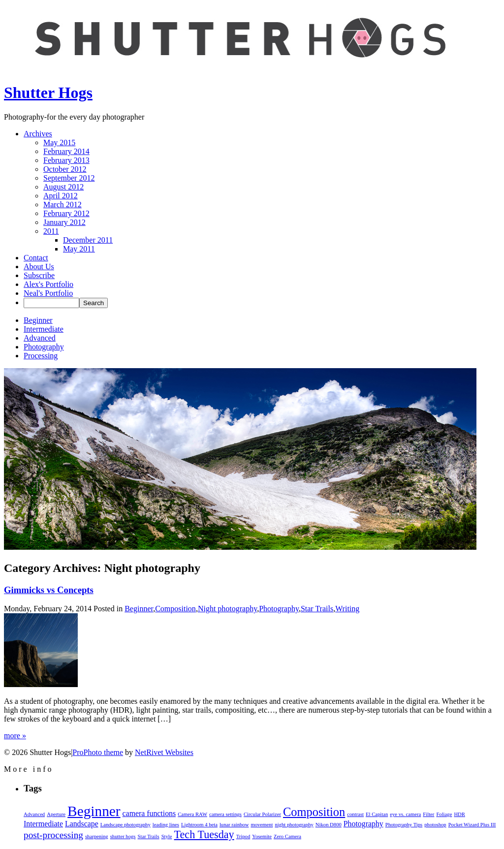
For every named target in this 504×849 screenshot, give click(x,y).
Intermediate (44, 329)
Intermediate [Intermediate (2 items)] (43, 824)
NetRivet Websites (164, 752)
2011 (51, 231)
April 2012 (61, 196)
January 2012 (64, 222)
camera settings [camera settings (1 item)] (225, 814)
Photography (44, 347)
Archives (38, 134)
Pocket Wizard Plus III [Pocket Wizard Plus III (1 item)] (472, 825)
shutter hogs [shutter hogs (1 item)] (123, 836)
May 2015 (59, 142)
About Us (39, 267)
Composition (175, 609)
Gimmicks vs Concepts (49, 590)
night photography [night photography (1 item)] (294, 825)
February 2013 (66, 160)
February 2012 (66, 213)
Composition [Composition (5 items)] (314, 812)
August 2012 (63, 187)
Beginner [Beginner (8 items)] (94, 811)
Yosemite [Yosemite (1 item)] (262, 836)
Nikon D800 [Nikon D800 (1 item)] (329, 825)
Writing (347, 609)
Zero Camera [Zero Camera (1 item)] (287, 836)
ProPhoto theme (98, 752)
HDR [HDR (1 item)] (459, 814)
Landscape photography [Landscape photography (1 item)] (126, 825)
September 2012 (69, 178)
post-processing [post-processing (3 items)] (53, 835)
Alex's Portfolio (48, 284)
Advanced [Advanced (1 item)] (34, 814)
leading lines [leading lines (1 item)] (166, 825)
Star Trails (317, 609)
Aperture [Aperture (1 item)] (56, 814)
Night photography (227, 609)
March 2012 (63, 204)
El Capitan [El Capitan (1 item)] (377, 814)
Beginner (38, 320)
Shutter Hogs (48, 93)
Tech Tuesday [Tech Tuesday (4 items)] (204, 834)
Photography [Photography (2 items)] (363, 824)
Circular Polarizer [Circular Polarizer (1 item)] (262, 814)
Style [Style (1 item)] (167, 836)
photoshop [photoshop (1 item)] (435, 825)
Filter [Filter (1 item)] (428, 814)
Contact (36, 258)
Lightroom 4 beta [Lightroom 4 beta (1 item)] (199, 825)
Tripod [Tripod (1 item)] (243, 836)
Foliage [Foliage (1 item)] (444, 814)
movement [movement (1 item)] (262, 825)
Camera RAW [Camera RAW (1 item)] (192, 814)
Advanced (40, 338)
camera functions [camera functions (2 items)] (149, 813)
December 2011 (88, 240)
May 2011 (79, 249)
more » (15, 736)
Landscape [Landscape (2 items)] (82, 824)
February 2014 (66, 151)
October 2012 (65, 169)
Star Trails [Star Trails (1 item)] (149, 836)
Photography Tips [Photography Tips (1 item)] (404, 825)
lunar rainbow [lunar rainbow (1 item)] (234, 825)
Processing (41, 356)
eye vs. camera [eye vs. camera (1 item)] (405, 814)
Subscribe (39, 275)
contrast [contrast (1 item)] (355, 814)
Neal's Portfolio (48, 293)
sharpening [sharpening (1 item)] (97, 836)
